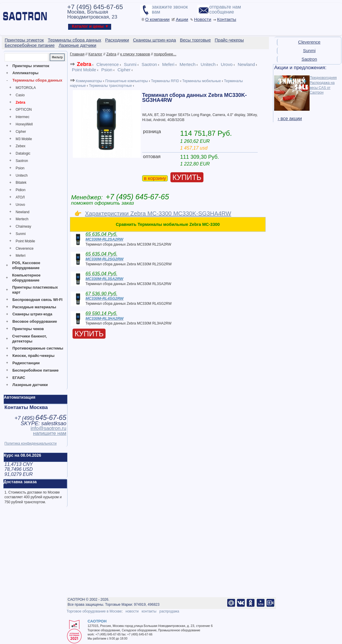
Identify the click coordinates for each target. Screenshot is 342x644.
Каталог (95, 54)
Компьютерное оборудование (26, 278)
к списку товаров (135, 54)
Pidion (20, 190)
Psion (20, 168)
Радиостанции (26, 363)
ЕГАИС (19, 378)
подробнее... (165, 54)
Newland (23, 212)
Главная (77, 54)
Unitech (22, 176)
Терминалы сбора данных (37, 80)
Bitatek (21, 183)
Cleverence (25, 249)
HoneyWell (24, 124)
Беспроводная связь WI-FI (37, 300)
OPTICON (24, 110)
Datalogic (23, 153)
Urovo (20, 205)
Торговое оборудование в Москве (94, 611)
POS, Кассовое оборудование (26, 265)
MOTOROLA (26, 88)
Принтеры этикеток (31, 66)
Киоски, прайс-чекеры (33, 356)
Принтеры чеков (28, 329)
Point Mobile (25, 241)
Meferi (20, 256)
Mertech (22, 219)
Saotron (22, 161)
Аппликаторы (25, 73)
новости (132, 611)
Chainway (23, 226)
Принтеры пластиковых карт (35, 290)
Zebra (20, 102)
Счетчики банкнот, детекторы (29, 339)
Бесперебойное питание (36, 370)
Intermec (23, 117)
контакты (149, 611)
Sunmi (21, 234)
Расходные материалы (34, 307)
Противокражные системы (38, 348)
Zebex (20, 146)
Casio (20, 95)
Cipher (21, 132)
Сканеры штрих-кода (32, 314)
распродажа (169, 611)
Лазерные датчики (30, 385)
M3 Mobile (24, 139)
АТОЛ (20, 197)
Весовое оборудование (35, 321)
